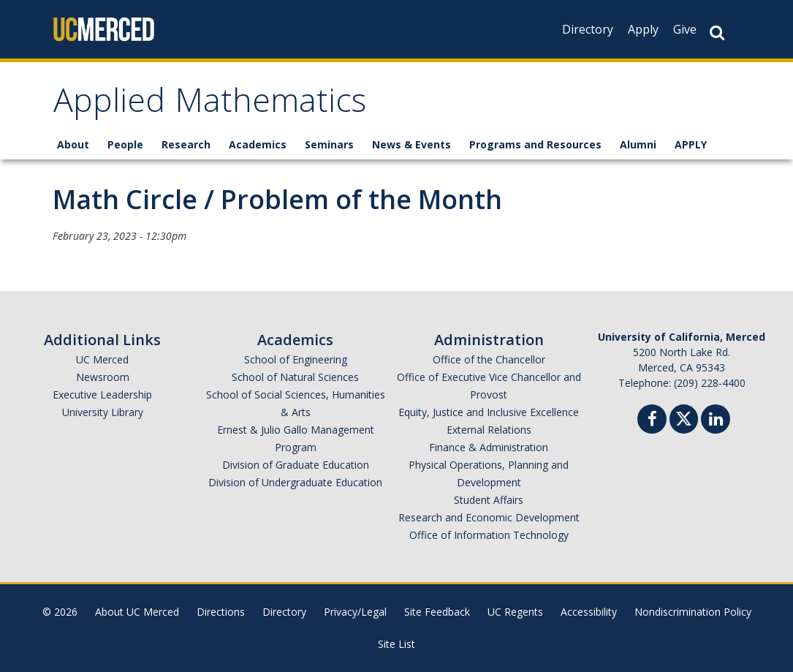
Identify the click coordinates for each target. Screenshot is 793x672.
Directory (588, 29)
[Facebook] (652, 421)
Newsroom (103, 377)
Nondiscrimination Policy (693, 612)
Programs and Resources (535, 144)
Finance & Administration (489, 447)
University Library (103, 412)
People (125, 144)
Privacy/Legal (355, 612)
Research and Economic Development (489, 517)
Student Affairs (489, 500)
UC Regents (515, 612)
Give (685, 29)
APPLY (691, 144)
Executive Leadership (102, 394)
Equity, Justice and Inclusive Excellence (489, 412)
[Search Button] (717, 33)
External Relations (489, 430)
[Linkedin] (716, 421)
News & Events (411, 144)
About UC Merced (137, 612)
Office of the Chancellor (489, 359)
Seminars (329, 144)
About (73, 144)
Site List (396, 644)
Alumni (638, 144)
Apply (643, 29)
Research (186, 144)
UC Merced (102, 359)
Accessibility (589, 612)
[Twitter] (684, 417)
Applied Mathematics (210, 105)
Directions (221, 612)
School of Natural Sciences (295, 377)
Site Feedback (437, 612)
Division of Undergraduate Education (295, 482)
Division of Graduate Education (296, 465)
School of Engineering (296, 359)
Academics (258, 144)
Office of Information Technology (489, 535)
